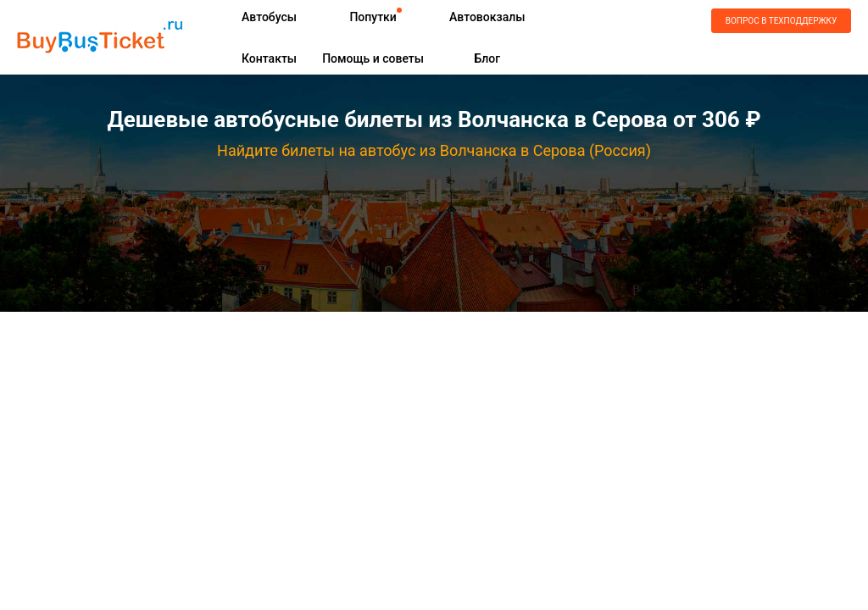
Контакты (269, 58)
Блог (487, 58)
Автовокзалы (487, 17)
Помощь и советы (373, 58)
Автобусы (269, 17)
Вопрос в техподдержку (781, 21)
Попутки (373, 17)
